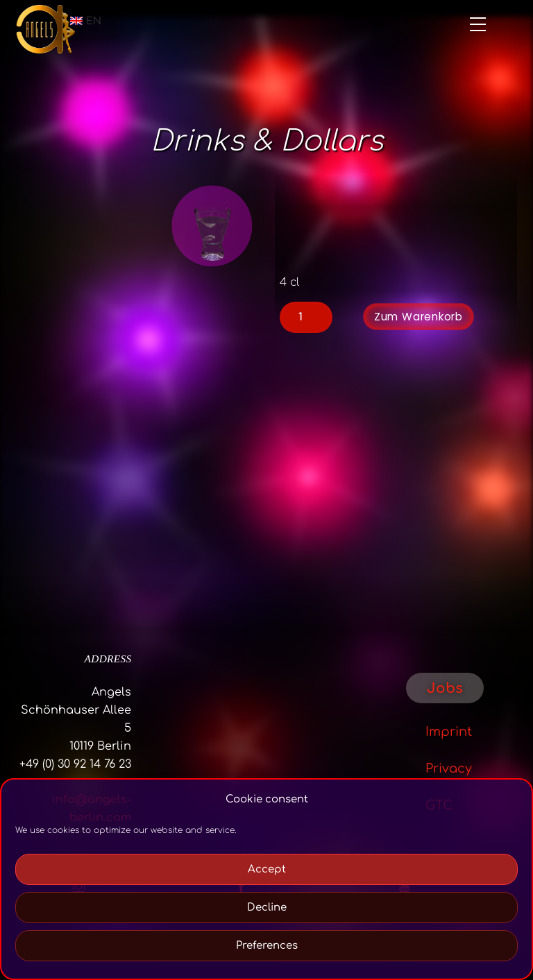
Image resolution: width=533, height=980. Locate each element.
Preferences (267, 946)
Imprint (449, 732)
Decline (267, 908)
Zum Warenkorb (418, 317)
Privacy (449, 768)
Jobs (445, 688)
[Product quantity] (306, 317)
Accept (267, 869)
